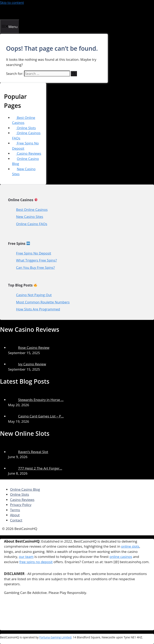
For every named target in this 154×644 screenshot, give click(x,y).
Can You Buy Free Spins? (35, 267)
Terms (15, 510)
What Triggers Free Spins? (36, 260)
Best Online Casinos (24, 120)
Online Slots (24, 128)
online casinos (121, 557)
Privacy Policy (21, 505)
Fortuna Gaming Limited (55, 637)
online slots (130, 546)
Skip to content (12, 3)
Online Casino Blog (25, 489)
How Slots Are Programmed (38, 309)
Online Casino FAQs (32, 224)
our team (26, 557)
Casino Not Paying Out (34, 295)
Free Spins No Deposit (34, 253)
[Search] (74, 74)
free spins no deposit (36, 562)
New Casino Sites (30, 217)
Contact (16, 520)
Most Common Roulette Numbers (43, 302)
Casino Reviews (27, 153)
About (15, 515)
